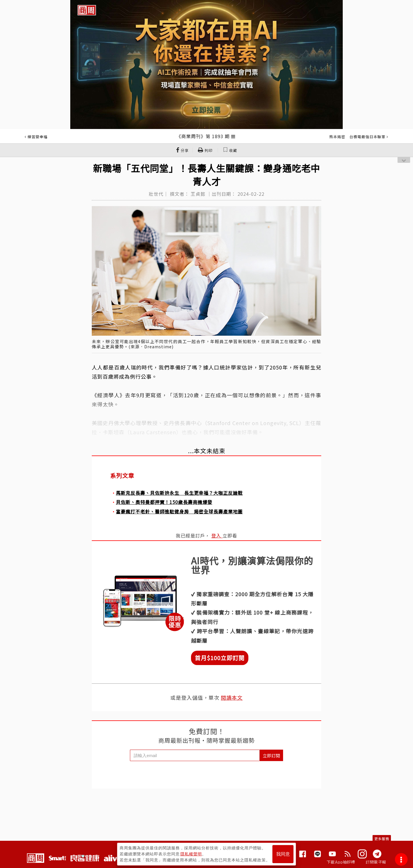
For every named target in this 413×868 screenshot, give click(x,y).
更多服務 (382, 839)
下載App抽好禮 (341, 862)
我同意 (283, 854)
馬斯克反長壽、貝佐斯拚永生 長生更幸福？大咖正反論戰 (179, 493)
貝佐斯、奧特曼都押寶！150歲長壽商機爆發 (164, 502)
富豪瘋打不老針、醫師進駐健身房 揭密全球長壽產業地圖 (179, 511)
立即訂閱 (271, 755)
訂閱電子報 (376, 862)
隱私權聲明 (191, 854)
